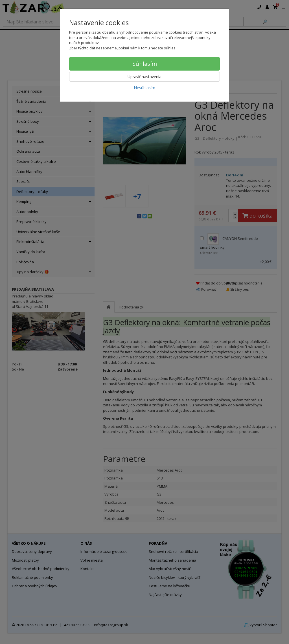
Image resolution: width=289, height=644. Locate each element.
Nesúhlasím (144, 88)
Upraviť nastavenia (144, 77)
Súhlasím (145, 64)
